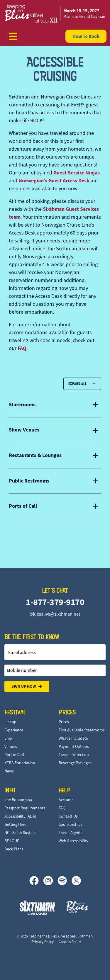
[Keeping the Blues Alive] (77, 907)
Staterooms (22, 405)
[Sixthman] (37, 907)
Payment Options (74, 746)
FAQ (22, 348)
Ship (8, 738)
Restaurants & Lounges (35, 456)
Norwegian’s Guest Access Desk (54, 181)
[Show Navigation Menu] (13, 36)
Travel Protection (74, 755)
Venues (11, 746)
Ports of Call (23, 506)
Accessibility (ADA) (20, 816)
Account (66, 800)
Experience (14, 730)
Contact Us (68, 816)
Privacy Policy (43, 942)
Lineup (10, 722)
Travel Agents (71, 833)
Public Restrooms (29, 481)
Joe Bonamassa (18, 800)
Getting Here (15, 824)
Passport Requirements (25, 808)
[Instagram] (50, 881)
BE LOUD (12, 841)
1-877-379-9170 (55, 602)
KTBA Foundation (20, 763)
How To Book (86, 36)
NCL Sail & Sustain (20, 833)
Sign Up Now (27, 686)
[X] (76, 881)
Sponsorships (71, 824)
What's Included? (74, 738)
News (9, 771)
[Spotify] (65, 881)
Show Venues (24, 430)
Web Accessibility (73, 841)
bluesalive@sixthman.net (55, 614)
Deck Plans (14, 849)
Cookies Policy (70, 942)
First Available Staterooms (82, 730)
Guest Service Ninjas (77, 173)
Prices (64, 722)
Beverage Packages (75, 763)
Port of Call (14, 755)
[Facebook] (36, 881)
